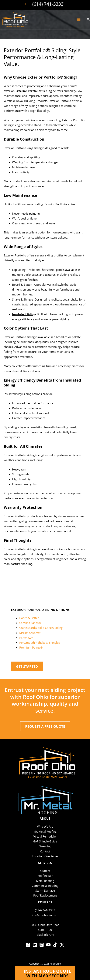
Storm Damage (45, 890)
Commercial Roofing (45, 886)
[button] (88, 20)
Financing (45, 846)
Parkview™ (26, 638)
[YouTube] (48, 945)
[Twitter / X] (62, 945)
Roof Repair (45, 876)
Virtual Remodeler (45, 836)
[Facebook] (28, 945)
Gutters (45, 871)
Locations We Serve (45, 856)
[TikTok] (55, 945)
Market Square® (30, 633)
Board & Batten (29, 618)
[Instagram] (42, 945)
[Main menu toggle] (79, 20)
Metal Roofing (45, 881)
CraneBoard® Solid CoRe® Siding (41, 628)
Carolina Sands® (30, 623)
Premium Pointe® (31, 647)
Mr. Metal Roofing (45, 832)
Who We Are (45, 826)
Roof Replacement (45, 895)
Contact (45, 851)
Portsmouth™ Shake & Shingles (40, 643)
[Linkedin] (35, 945)
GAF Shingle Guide (45, 841)
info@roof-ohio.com (45, 915)
